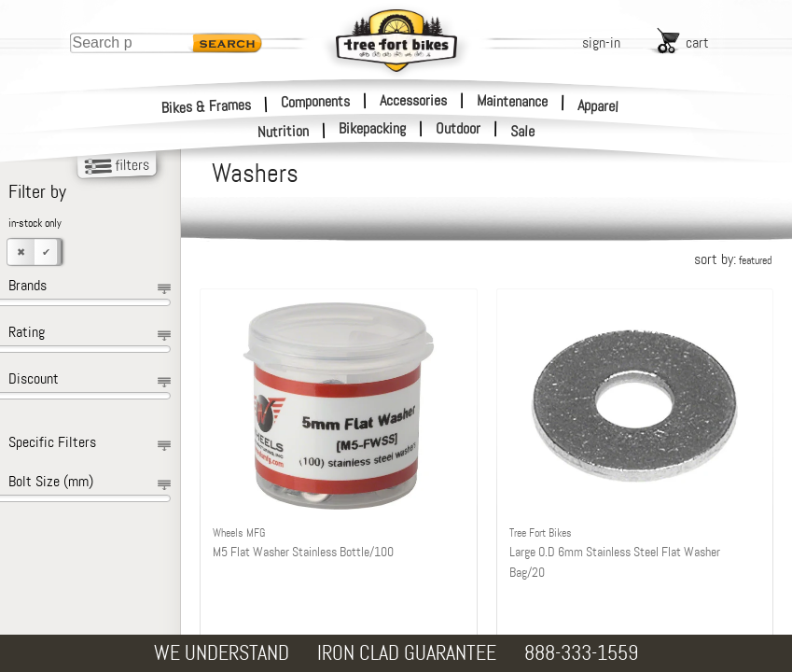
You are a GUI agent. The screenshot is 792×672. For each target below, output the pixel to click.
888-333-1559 (581, 653)
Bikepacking (372, 129)
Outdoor (458, 129)
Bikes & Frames (207, 106)
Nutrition (284, 131)
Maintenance (512, 101)
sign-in (601, 42)
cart (697, 42)
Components (315, 101)
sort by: (733, 259)
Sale (523, 132)
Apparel (598, 106)
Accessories (413, 100)
